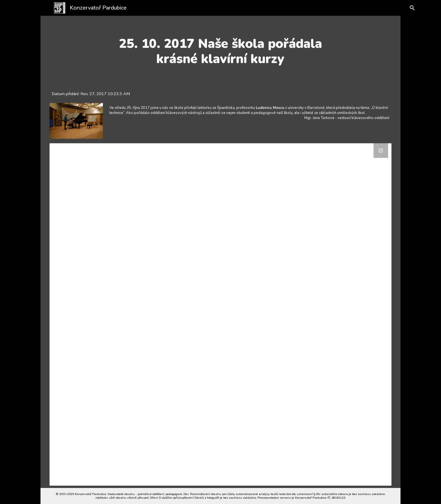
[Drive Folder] (221, 314)
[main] (220, 51)
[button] (407, 8)
